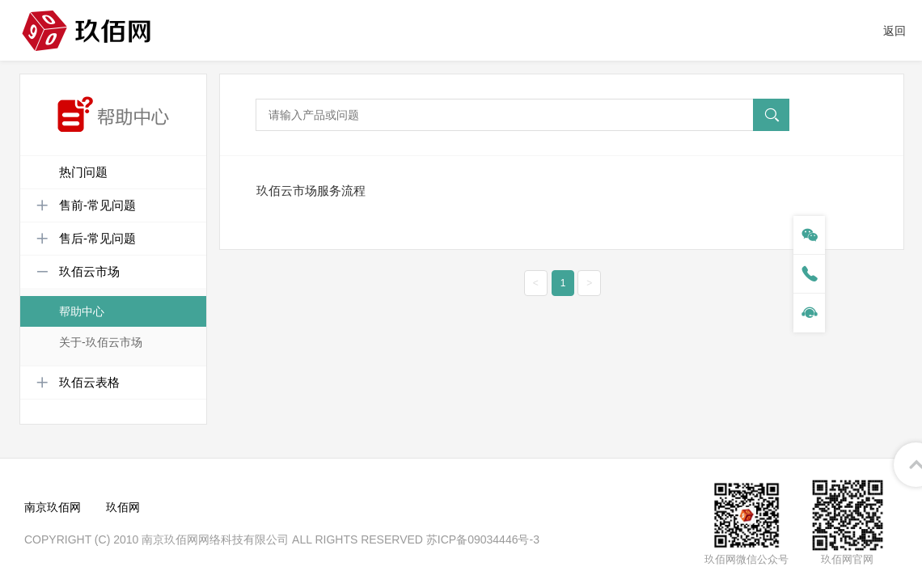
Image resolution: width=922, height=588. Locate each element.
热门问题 (83, 172)
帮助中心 (82, 311)
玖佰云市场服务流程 (311, 190)
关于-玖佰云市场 (101, 342)
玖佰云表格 (78, 383)
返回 (895, 31)
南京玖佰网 (53, 507)
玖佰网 (123, 507)
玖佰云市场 (78, 272)
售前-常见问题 (86, 205)
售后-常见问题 (86, 239)
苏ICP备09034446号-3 (483, 539)
